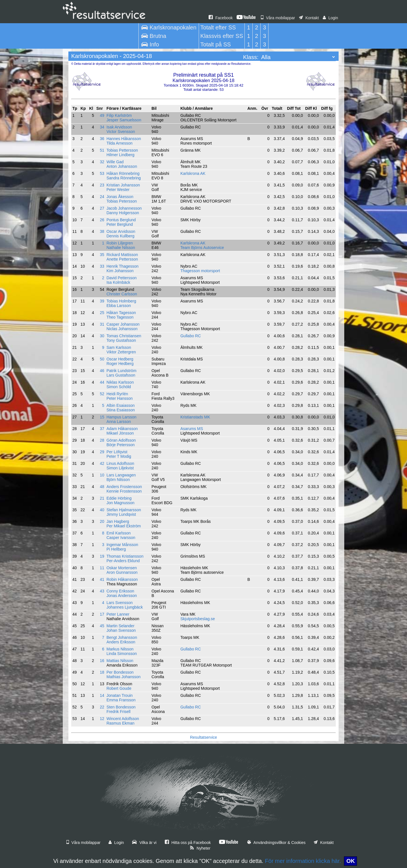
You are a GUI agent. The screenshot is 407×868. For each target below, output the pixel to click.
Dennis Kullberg (121, 236)
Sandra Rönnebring (124, 178)
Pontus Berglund (121, 220)
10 (102, 475)
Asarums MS (192, 429)
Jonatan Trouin (120, 695)
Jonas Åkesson (120, 197)
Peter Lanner (118, 614)
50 (102, 359)
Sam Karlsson (119, 347)
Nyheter (200, 848)
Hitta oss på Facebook (188, 843)
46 (102, 371)
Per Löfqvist (117, 452)
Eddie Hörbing (119, 498)
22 (102, 707)
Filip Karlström (119, 115)
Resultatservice (203, 737)
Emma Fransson (121, 700)
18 (102, 672)
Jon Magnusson (121, 503)
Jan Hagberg (118, 521)
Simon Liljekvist (120, 468)
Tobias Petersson (122, 201)
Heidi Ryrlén (117, 394)
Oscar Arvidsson (121, 231)
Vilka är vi (144, 843)
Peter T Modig (119, 456)
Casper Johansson (123, 324)
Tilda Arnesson (120, 143)
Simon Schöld (119, 387)
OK (350, 861)
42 (102, 463)
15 (102, 417)
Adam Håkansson (122, 429)
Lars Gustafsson (121, 375)
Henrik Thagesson (123, 266)
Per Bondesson (120, 672)
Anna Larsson (119, 422)
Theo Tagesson (120, 317)
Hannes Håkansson (124, 139)
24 (102, 197)
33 (102, 266)
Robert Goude (119, 688)
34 (102, 127)
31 (102, 324)
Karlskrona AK (193, 173)
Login (330, 18)
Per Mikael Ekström (124, 526)
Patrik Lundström (122, 371)
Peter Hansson (120, 398)
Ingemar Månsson (122, 545)
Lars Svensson (120, 603)
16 (102, 661)
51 (102, 150)
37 (102, 429)
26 (102, 220)
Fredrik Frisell (119, 712)
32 (102, 162)
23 (102, 185)
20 (102, 521)
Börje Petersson (121, 445)
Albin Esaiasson (121, 405)
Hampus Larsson (122, 417)
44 (102, 382)
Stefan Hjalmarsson (124, 510)
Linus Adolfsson (120, 463)
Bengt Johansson (122, 637)
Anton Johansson (122, 166)
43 (102, 591)
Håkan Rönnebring (123, 173)
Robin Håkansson (122, 579)
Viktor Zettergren (121, 352)
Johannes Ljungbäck (125, 607)
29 (102, 452)
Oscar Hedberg (120, 359)
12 (102, 719)
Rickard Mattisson (122, 255)
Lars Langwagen (121, 475)
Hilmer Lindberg (121, 155)
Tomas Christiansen (124, 336)
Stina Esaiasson (121, 410)
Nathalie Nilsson (121, 248)
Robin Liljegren (120, 243)
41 (102, 579)
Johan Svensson (121, 630)
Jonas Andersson (122, 596)
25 (102, 313)
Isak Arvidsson (119, 127)
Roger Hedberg (120, 364)
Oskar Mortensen (122, 568)
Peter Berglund (120, 224)
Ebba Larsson (119, 306)
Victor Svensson (121, 132)
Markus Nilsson (120, 649)
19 (102, 556)
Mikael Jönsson (120, 433)
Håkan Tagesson (121, 313)
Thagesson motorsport (200, 271)
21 (102, 498)
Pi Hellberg (116, 549)
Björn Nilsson (118, 480)
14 (102, 695)
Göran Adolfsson (121, 440)
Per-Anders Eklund (123, 561)
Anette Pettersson (122, 259)
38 (102, 231)
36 (102, 139)
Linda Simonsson (122, 654)
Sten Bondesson (121, 707)
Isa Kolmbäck (118, 282)
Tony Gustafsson (121, 340)
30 (102, 336)
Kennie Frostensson (124, 491)
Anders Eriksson (121, 642)
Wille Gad (115, 162)
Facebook (221, 18)
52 (102, 394)
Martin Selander (121, 626)
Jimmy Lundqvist (121, 514)
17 (102, 614)
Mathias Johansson (124, 677)
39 (102, 301)
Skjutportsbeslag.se (198, 619)
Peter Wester (118, 190)
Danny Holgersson (123, 213)
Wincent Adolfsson (123, 719)
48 (102, 487)
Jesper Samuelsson (124, 120)
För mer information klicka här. (303, 861)
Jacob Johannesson (124, 208)
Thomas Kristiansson (125, 556)
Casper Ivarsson (121, 538)
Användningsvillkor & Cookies (276, 843)
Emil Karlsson (119, 533)
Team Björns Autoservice (202, 248)
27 (102, 208)
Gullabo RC (190, 336)
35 (102, 255)
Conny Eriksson (120, 591)
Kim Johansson (120, 271)
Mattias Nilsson (120, 661)
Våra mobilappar (278, 18)
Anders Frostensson (124, 487)
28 (102, 440)
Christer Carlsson (122, 294)
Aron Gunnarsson (122, 572)
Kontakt (309, 18)
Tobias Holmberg (121, 301)
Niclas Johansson (122, 329)
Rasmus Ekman (121, 723)
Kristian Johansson (123, 185)
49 (102, 115)
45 (102, 626)
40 (102, 510)
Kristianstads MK (195, 417)
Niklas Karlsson (120, 382)
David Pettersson (122, 278)
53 (102, 173)
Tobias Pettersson (122, 150)
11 (102, 568)
